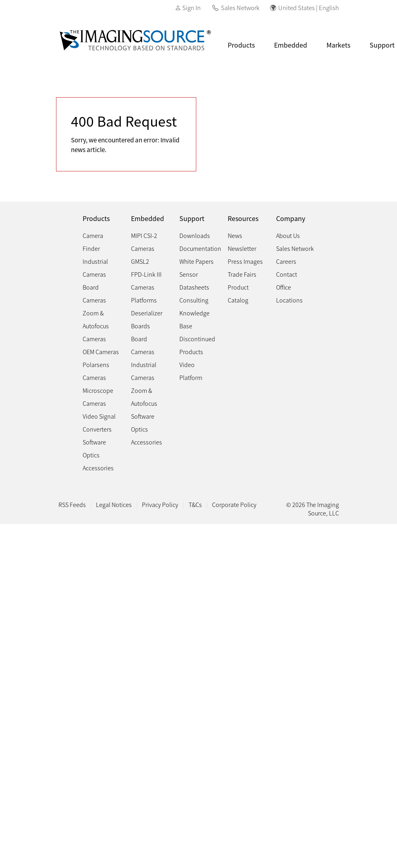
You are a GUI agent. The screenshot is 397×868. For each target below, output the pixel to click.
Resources (243, 218)
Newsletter (242, 248)
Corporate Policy (234, 504)
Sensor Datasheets (194, 281)
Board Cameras (94, 293)
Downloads (195, 235)
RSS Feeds (72, 504)
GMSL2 (140, 261)
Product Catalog (238, 293)
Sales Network (240, 7)
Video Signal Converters (99, 423)
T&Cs (195, 504)
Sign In (191, 7)
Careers (286, 261)
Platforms (144, 300)
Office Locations (289, 293)
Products (241, 45)
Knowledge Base (194, 319)
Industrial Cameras (95, 268)
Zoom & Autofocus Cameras (96, 326)
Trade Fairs (242, 274)
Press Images (245, 261)
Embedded (291, 45)
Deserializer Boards (147, 319)
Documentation (200, 248)
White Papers (196, 261)
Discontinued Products (197, 345)
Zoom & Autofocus (144, 397)
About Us (288, 235)
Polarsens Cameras (96, 371)
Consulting (194, 300)
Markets (338, 45)
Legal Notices (114, 504)
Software (94, 442)
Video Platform (191, 371)
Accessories (98, 468)
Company (291, 218)
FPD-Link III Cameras (146, 281)
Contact (287, 274)
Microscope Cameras (98, 397)
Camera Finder (93, 242)
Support (192, 218)
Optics (91, 455)
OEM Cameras (101, 352)
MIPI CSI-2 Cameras (144, 242)
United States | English (309, 7)
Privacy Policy (160, 504)
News (235, 235)
